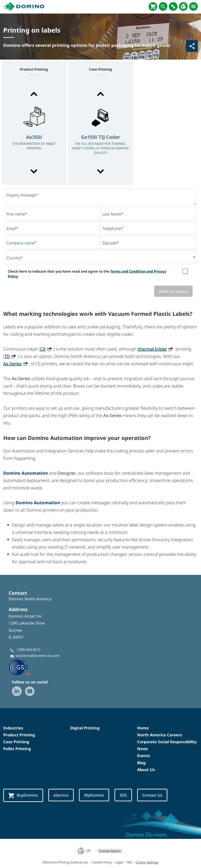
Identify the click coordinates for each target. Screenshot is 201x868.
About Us (146, 770)
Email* (12, 228)
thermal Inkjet (152, 349)
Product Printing (19, 735)
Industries (13, 728)
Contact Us (152, 795)
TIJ (7, 356)
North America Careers (160, 735)
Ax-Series (13, 364)
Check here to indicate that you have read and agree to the (87, 274)
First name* (17, 214)
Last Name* (113, 214)
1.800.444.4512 (28, 650)
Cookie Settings (147, 862)
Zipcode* (111, 243)
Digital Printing (85, 728)
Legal (119, 862)
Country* (15, 258)
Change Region (110, 851)
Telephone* (113, 228)
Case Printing (16, 742)
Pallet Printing (17, 749)
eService (61, 795)
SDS (123, 795)
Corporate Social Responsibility (167, 742)
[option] (34, 133)
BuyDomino (23, 795)
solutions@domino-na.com (38, 656)
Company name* (22, 243)
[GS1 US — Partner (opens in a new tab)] (24, 667)
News (143, 749)
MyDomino (94, 795)
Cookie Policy (102, 862)
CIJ (43, 349)
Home (143, 728)
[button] (34, 94)
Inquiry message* (22, 195)
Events (144, 756)
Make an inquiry (173, 291)
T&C (129, 862)
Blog (141, 763)
